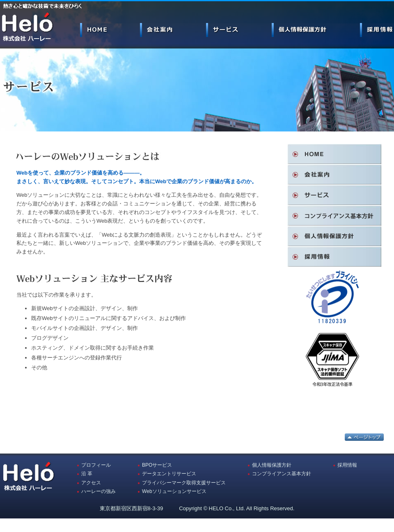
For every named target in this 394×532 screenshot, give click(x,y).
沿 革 (87, 474)
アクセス (91, 483)
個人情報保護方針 (272, 465)
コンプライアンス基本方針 (282, 474)
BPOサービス (157, 465)
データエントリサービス (169, 474)
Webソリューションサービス (174, 491)
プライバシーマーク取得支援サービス (184, 483)
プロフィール (96, 465)
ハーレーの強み (98, 491)
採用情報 (347, 465)
